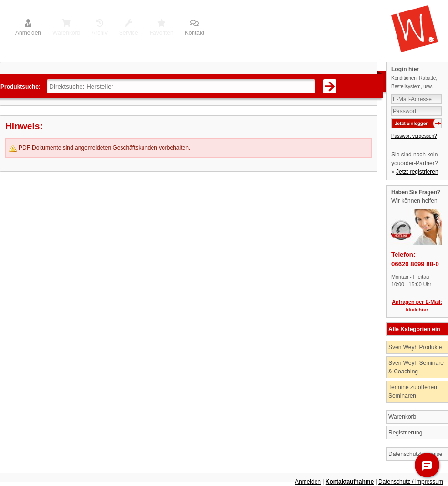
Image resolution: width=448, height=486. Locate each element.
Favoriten (162, 28)
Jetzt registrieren (417, 172)
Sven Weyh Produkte (415, 347)
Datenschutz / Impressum (411, 482)
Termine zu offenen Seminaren (413, 392)
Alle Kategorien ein (414, 329)
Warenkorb (66, 28)
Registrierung (405, 433)
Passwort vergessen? (414, 136)
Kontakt (195, 28)
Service (129, 28)
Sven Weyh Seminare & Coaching (416, 367)
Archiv (99, 28)
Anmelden (28, 28)
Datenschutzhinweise (415, 454)
